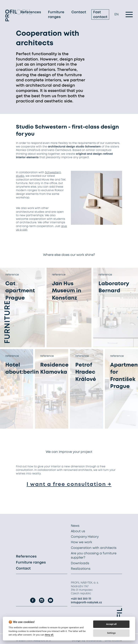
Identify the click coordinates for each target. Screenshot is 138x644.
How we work (81, 542)
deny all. (49, 635)
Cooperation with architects (94, 548)
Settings (111, 633)
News (75, 526)
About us (78, 531)
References (31, 13)
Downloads (80, 563)
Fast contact (100, 16)
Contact (79, 13)
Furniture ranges (56, 16)
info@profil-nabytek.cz (86, 603)
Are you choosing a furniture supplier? (94, 556)
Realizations (81, 569)
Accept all (111, 624)
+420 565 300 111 (81, 599)
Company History (85, 537)
